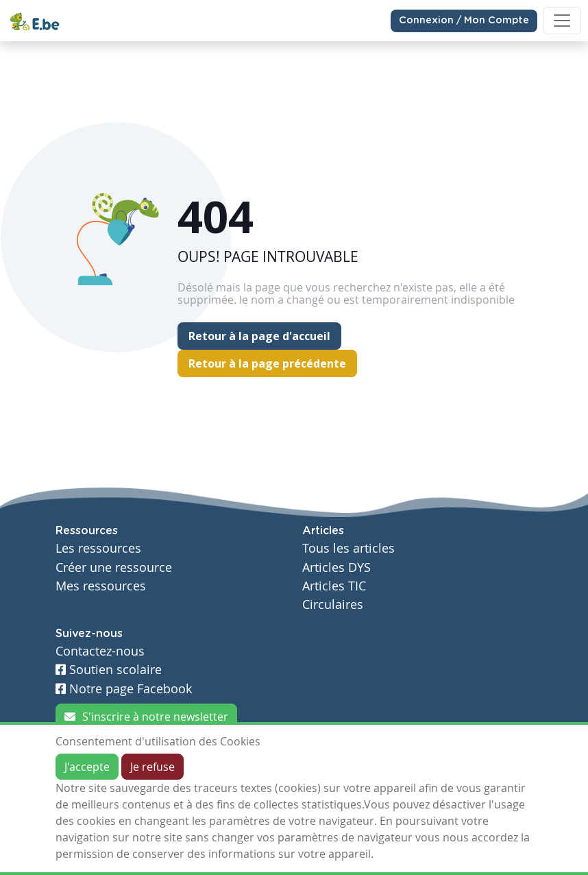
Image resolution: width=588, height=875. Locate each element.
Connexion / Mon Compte (464, 21)
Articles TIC (334, 586)
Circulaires (333, 604)
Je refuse (152, 767)
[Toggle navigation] (562, 21)
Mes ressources (101, 586)
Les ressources (98, 548)
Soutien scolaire (109, 670)
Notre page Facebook (124, 689)
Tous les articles (348, 548)
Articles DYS (336, 567)
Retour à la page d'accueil (259, 336)
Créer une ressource (114, 567)
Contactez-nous (100, 651)
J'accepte (87, 767)
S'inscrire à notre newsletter (146, 717)
